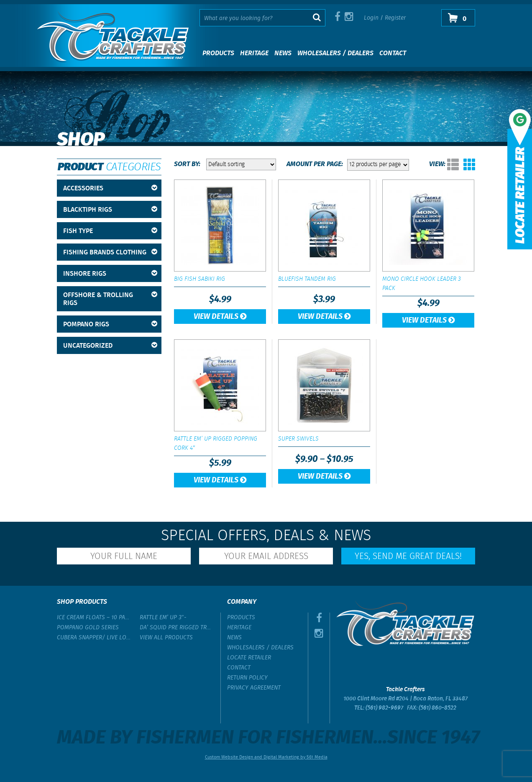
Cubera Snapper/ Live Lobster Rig (94, 638)
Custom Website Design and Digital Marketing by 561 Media (266, 757)
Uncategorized (110, 346)
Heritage (254, 53)
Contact (393, 53)
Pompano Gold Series (88, 628)
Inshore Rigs (110, 274)
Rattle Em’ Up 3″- (163, 618)
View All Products (166, 638)
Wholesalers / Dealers (335, 53)
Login (371, 18)
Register (395, 18)
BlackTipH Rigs (110, 210)
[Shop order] (241, 164)
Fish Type (110, 231)
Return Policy (247, 678)
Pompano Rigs (110, 324)
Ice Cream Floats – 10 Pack (94, 618)
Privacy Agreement (254, 688)
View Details (220, 317)
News (283, 53)
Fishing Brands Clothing (110, 253)
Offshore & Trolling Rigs (110, 299)
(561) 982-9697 (384, 708)
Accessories (110, 188)
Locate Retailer (249, 658)
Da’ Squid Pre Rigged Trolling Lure (177, 628)
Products (218, 53)
